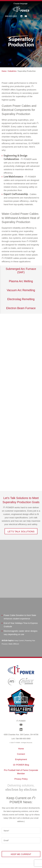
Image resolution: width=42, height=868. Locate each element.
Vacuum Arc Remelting (21, 290)
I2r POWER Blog (21, 765)
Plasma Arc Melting (21, 281)
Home (4, 71)
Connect (21, 754)
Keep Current (19, 641)
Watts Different (14, 644)
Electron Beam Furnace (21, 308)
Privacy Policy (21, 779)
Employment (21, 759)
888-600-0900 (11, 16)
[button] (21, 531)
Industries (12, 71)
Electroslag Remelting (21, 299)
